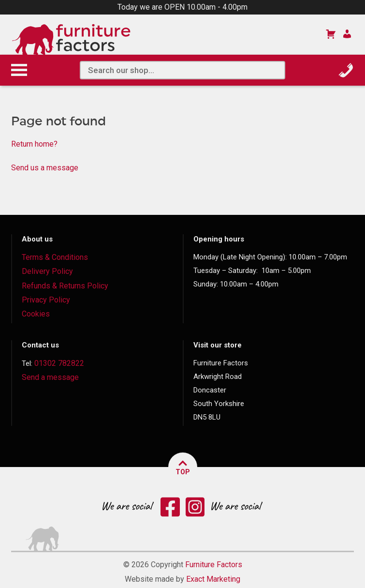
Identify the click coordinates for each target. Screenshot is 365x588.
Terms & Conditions (55, 257)
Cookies (36, 314)
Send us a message (45, 168)
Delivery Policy (47, 271)
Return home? (34, 144)
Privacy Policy (46, 300)
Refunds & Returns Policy (65, 286)
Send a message (50, 377)
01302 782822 (59, 363)
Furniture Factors (214, 565)
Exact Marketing (213, 579)
